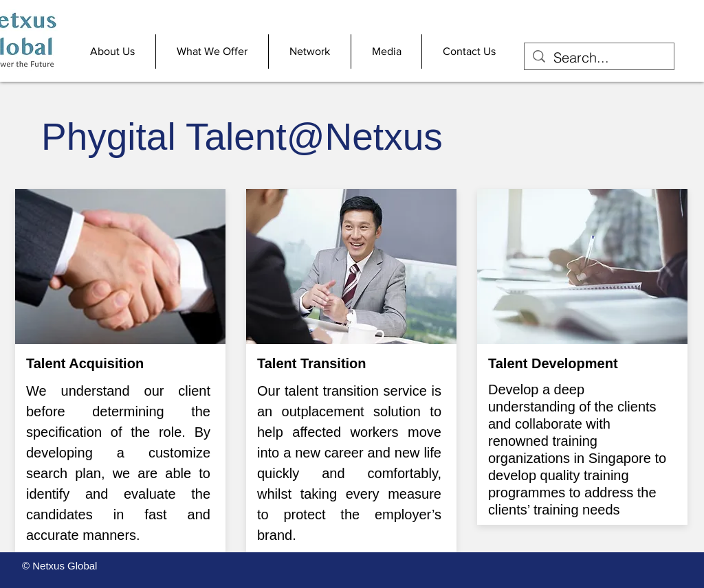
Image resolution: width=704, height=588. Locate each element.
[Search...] (599, 57)
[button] (112, 52)
